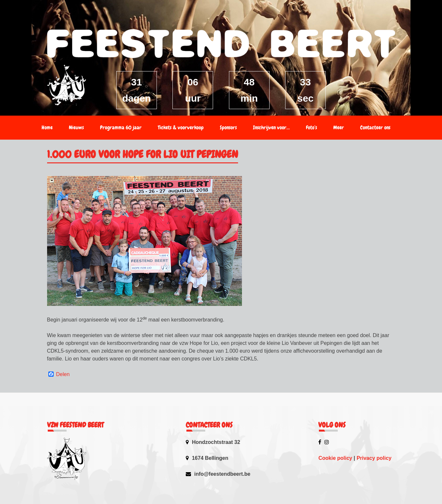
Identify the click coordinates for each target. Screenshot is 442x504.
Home (47, 127)
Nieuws (76, 127)
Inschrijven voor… (271, 127)
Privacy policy (374, 458)
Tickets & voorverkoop (181, 127)
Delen (63, 374)
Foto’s (311, 127)
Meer (339, 127)
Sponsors (228, 127)
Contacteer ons (375, 127)
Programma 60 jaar (121, 127)
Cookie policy (335, 458)
